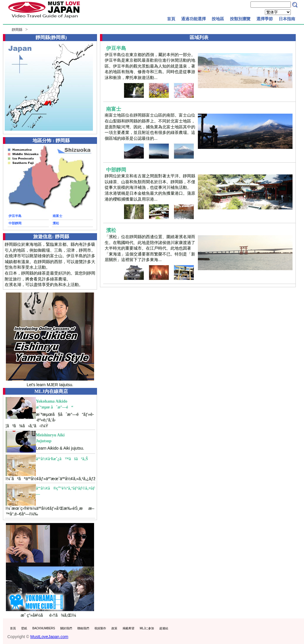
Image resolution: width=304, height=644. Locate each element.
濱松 (56, 223)
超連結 (164, 628)
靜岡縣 (17, 30)
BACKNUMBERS (44, 628)
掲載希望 (128, 628)
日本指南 (287, 19)
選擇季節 (265, 19)
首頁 (171, 19)
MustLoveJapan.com (49, 637)
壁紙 (24, 628)
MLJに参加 (147, 628)
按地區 (218, 19)
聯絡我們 (83, 628)
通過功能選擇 (193, 19)
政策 (114, 628)
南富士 (57, 216)
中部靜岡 (15, 223)
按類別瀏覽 (240, 19)
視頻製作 (100, 628)
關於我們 (66, 628)
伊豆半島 (15, 216)
